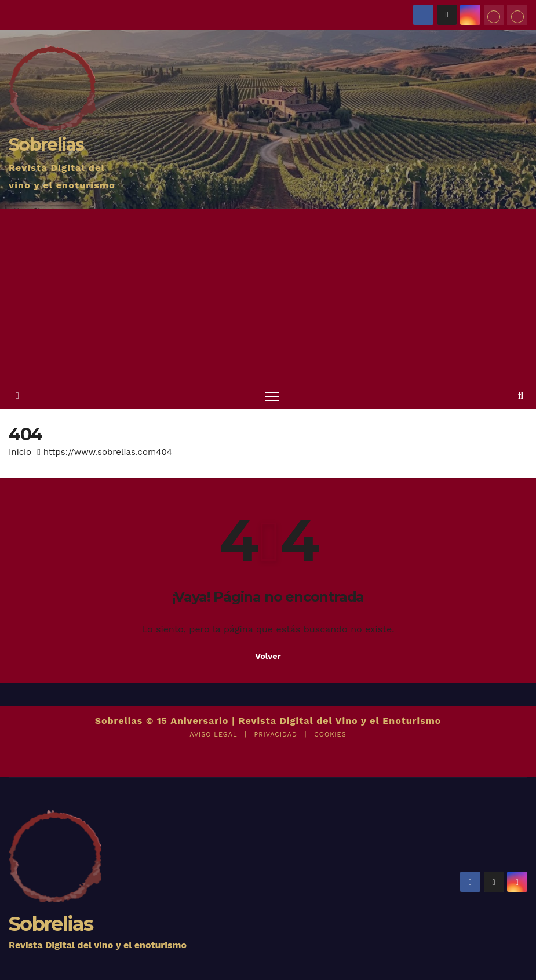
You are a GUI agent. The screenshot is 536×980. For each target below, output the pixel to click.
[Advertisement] (268, 296)
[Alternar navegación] (272, 396)
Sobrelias (46, 145)
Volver (268, 656)
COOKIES (330, 735)
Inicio (20, 452)
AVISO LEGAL (213, 735)
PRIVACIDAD (275, 735)
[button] (521, 396)
